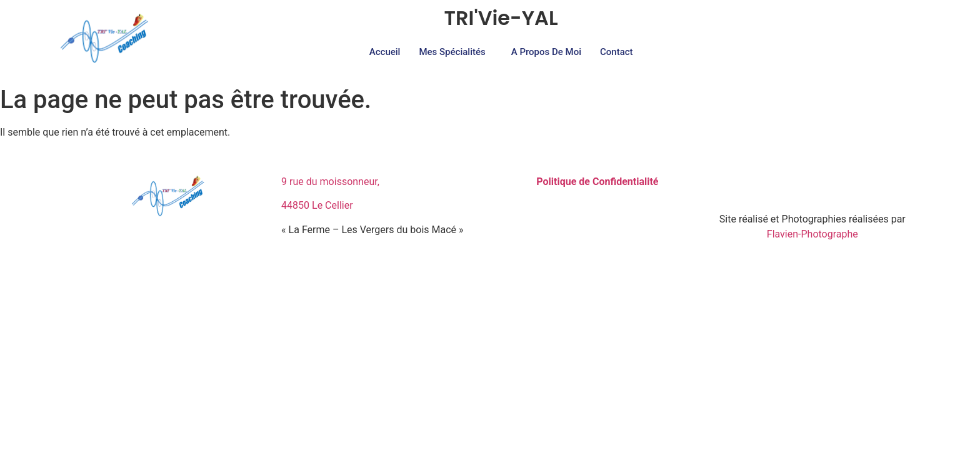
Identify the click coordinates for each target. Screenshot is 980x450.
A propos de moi (546, 52)
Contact (617, 52)
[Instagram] (826, 187)
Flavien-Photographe (812, 234)
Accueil (385, 52)
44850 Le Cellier (317, 205)
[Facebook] (799, 187)
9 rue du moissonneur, (330, 182)
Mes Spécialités (452, 52)
